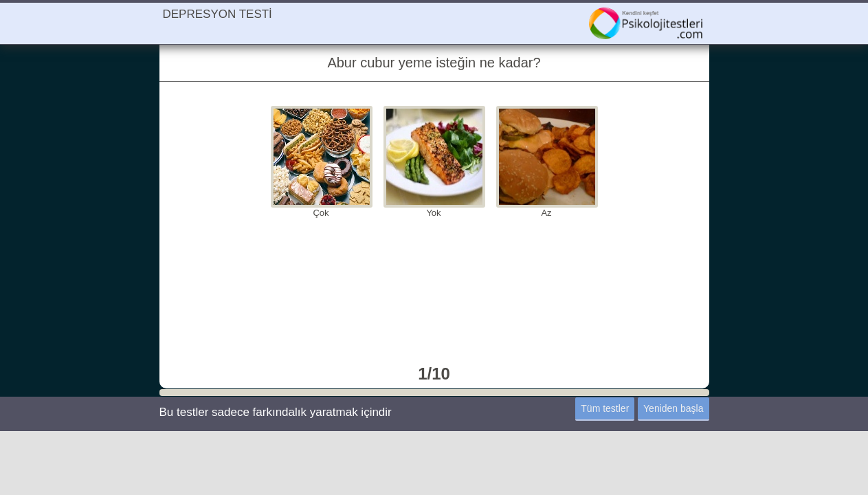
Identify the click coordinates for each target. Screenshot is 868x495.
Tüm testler (605, 408)
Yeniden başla (673, 408)
